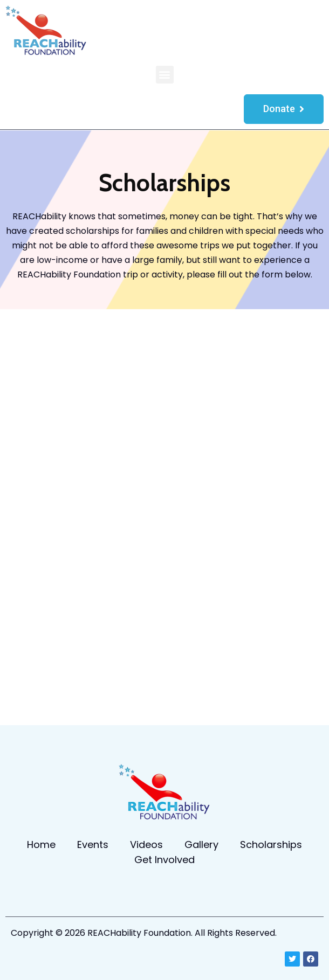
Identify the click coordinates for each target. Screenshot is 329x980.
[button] (165, 75)
